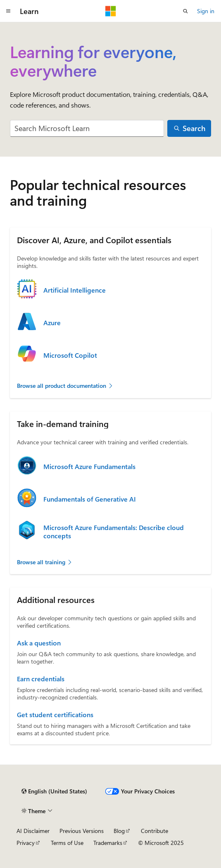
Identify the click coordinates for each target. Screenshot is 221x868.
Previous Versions (82, 831)
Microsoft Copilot (70, 355)
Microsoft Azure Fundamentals (89, 467)
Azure (52, 323)
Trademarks (108, 843)
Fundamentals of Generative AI (90, 499)
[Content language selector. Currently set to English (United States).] (54, 791)
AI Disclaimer (33, 831)
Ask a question (39, 643)
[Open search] (185, 11)
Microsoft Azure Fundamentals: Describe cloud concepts (114, 532)
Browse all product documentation (65, 386)
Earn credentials (41, 679)
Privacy (26, 843)
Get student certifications (55, 715)
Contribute (154, 831)
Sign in (206, 11)
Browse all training (45, 562)
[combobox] (87, 128)
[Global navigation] (8, 11)
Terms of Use (67, 843)
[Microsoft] (111, 11)
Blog (119, 831)
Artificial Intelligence (75, 290)
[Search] (189, 128)
